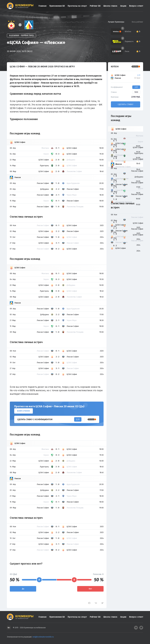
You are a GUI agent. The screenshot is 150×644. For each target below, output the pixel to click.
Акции (123, 6)
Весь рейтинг (137, 22)
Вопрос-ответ (136, 6)
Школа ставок (110, 6)
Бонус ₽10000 (24, 411)
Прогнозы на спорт (77, 6)
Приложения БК (57, 6)
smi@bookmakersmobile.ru (43, 637)
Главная (42, 6)
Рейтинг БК (95, 6)
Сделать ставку (126, 104)
